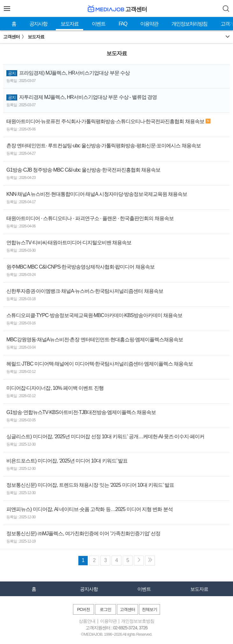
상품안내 (87, 621)
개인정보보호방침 (138, 621)
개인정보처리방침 (189, 24)
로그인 (106, 609)
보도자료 (69, 24)
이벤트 (98, 24)
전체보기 (149, 609)
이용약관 (149, 24)
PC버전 (84, 609)
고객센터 (127, 609)
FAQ (123, 24)
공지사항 (38, 24)
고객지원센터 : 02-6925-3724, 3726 (116, 628)
